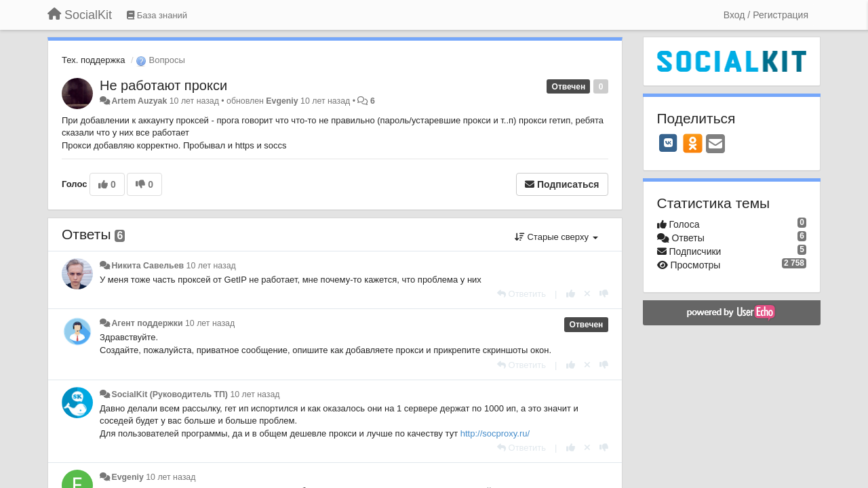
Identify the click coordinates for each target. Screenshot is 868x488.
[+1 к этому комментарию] (571, 294)
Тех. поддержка (93, 60)
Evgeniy (282, 101)
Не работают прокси (163, 85)
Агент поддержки (147, 323)
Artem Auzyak (139, 101)
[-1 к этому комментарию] (604, 294)
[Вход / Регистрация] (766, 15)
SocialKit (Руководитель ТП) (170, 394)
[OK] (693, 143)
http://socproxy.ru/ (495, 433)
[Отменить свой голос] (587, 294)
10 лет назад (211, 266)
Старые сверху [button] (556, 237)
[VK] (669, 143)
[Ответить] (521, 294)
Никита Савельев (147, 266)
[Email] (715, 145)
